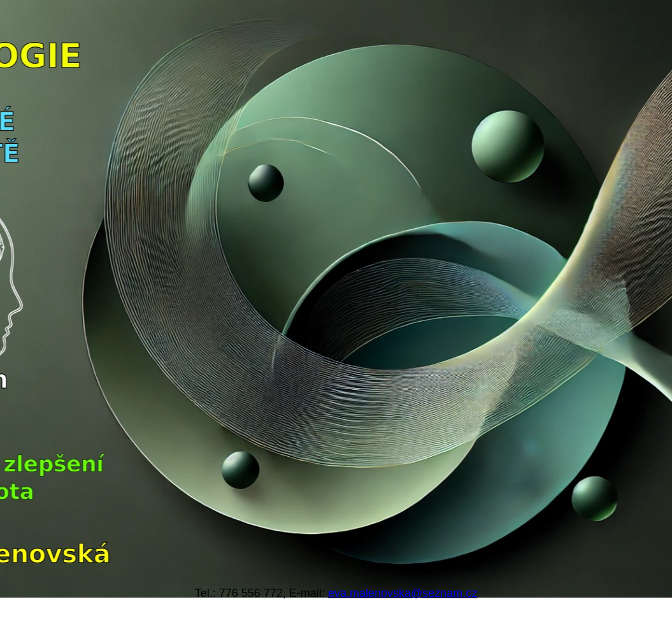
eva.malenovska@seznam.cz (403, 593)
